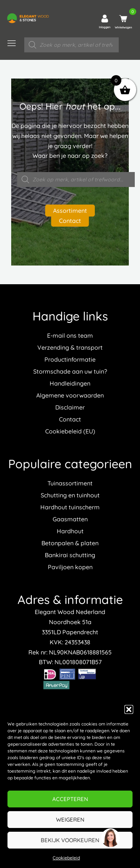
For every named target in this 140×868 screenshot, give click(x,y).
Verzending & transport (70, 347)
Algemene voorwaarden (70, 395)
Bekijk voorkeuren (70, 840)
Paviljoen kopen (70, 567)
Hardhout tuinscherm (70, 507)
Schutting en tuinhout (70, 495)
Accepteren (70, 799)
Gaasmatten (70, 519)
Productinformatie (70, 359)
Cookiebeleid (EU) (70, 431)
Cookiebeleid (66, 858)
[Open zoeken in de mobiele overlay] (71, 45)
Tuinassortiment (70, 483)
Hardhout (70, 531)
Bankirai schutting (70, 555)
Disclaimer (70, 407)
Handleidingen (70, 383)
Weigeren (70, 820)
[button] (129, 709)
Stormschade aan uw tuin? (70, 371)
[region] (110, 838)
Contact (70, 221)
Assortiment (70, 211)
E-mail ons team (70, 335)
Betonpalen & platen (70, 543)
